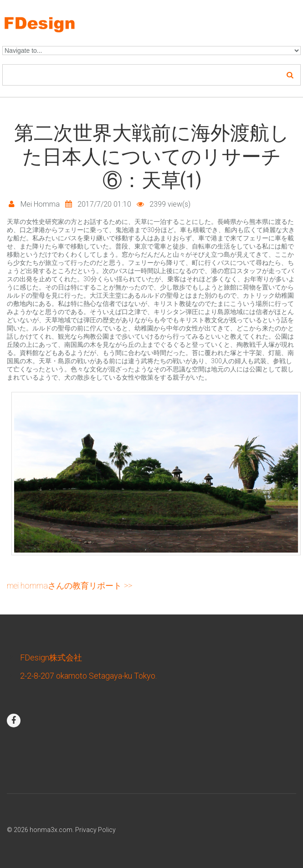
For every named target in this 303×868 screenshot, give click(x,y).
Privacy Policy (95, 830)
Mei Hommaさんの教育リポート (64, 586)
